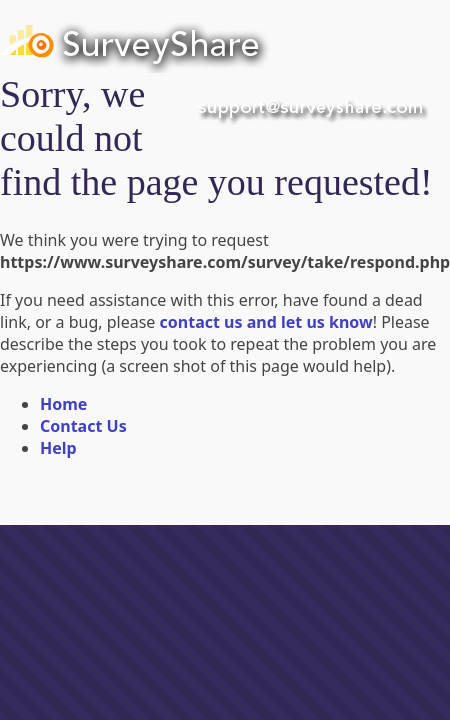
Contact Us (83, 426)
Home (63, 404)
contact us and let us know (266, 322)
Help (58, 448)
